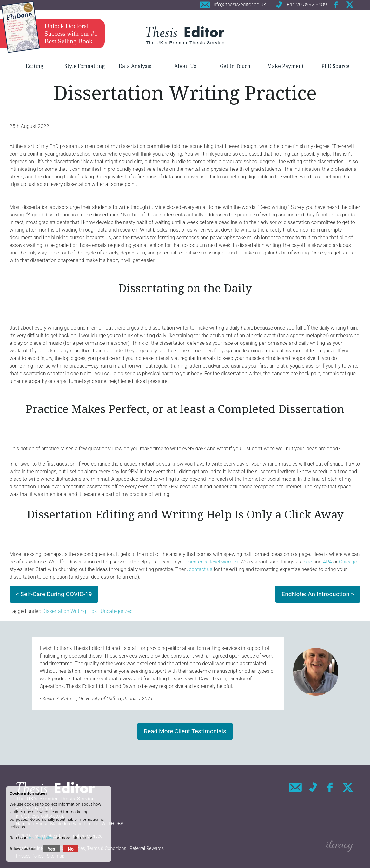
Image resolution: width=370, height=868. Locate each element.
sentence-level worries (213, 562)
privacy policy (40, 838)
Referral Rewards (147, 849)
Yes (51, 849)
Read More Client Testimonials (185, 731)
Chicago (348, 562)
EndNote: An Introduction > (318, 594)
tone (307, 562)
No (71, 849)
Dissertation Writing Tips (69, 611)
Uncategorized (117, 611)
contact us (201, 569)
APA (327, 562)
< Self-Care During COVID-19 (54, 594)
